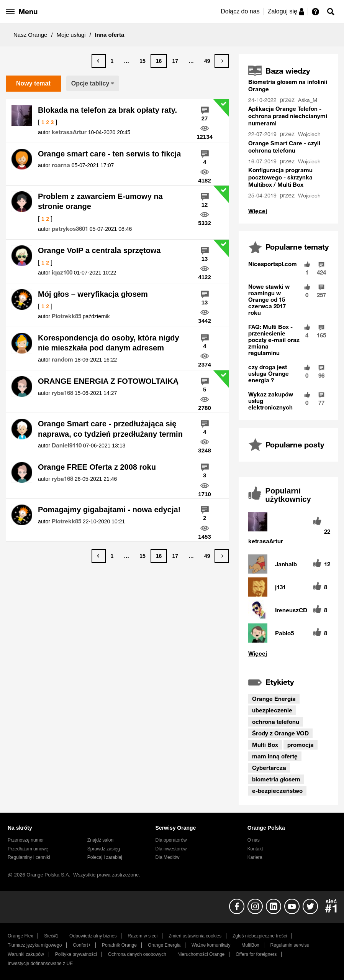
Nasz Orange (30, 35)
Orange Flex (20, 936)
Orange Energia (274, 699)
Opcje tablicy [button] (90, 83)
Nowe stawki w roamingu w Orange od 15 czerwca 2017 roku (269, 299)
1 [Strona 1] (112, 61)
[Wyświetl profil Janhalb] (286, 564)
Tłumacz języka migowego (35, 945)
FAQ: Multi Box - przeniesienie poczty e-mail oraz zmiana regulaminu (274, 340)
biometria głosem (276, 779)
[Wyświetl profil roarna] (61, 165)
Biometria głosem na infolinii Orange (288, 85)
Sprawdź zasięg (104, 849)
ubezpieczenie (272, 710)
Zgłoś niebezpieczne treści (260, 936)
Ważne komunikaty (211, 945)
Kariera (255, 857)
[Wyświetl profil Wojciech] (310, 134)
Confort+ (82, 945)
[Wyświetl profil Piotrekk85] (66, 316)
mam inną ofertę (275, 756)
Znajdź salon (100, 840)
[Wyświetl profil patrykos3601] (70, 229)
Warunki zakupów (26, 954)
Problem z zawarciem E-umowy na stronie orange (100, 201)
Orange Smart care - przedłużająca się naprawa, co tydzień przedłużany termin (110, 429)
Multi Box (265, 745)
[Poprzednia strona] (99, 61)
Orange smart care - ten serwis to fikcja (110, 154)
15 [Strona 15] (143, 61)
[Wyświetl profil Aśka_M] (308, 100)
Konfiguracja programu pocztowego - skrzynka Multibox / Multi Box (280, 177)
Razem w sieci (143, 936)
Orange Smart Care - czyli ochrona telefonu (284, 147)
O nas (254, 840)
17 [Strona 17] (175, 61)
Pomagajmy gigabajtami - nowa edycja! (109, 510)
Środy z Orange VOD (280, 733)
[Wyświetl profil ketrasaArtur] (69, 132)
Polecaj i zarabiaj (105, 857)
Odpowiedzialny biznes (93, 936)
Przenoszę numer (26, 840)
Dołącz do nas (240, 11)
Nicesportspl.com (273, 264)
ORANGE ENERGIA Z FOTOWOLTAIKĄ (108, 381)
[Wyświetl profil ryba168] (62, 393)
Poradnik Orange (119, 945)
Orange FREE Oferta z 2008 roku (97, 467)
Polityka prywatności (76, 954)
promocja (301, 745)
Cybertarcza (269, 768)
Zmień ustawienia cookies (195, 936)
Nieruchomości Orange (201, 954)
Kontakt (255, 849)
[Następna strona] (222, 61)
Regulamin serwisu (290, 945)
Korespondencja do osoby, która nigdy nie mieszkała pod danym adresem (109, 343)
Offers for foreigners (256, 954)
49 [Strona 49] (207, 61)
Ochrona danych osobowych (137, 954)
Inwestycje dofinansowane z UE (40, 964)
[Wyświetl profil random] (62, 360)
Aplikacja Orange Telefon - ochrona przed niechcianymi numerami (288, 116)
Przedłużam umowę (28, 849)
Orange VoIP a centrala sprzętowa (99, 250)
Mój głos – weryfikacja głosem (93, 294)
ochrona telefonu (276, 722)
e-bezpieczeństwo (277, 791)
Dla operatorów (171, 840)
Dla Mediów (168, 857)
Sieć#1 (51, 936)
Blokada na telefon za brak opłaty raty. (107, 110)
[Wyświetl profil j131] (280, 587)
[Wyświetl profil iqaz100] (62, 273)
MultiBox (250, 945)
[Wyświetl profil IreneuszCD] (291, 610)
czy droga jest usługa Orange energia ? (269, 373)
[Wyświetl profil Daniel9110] (67, 446)
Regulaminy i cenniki (29, 857)
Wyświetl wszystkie (288, 654)
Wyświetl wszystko (258, 211)
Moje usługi (71, 35)
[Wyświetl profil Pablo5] (284, 633)
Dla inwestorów (171, 849)
